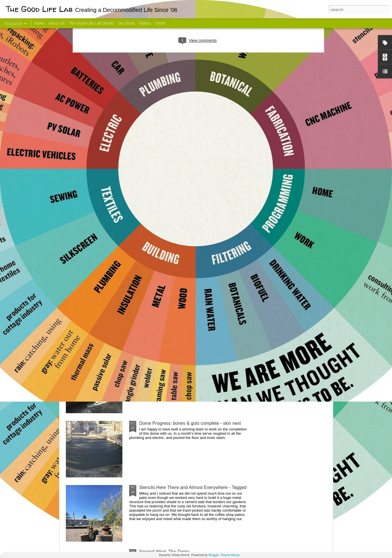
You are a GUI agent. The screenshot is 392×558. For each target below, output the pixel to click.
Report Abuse (230, 555)
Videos (145, 23)
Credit (160, 23)
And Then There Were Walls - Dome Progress (185, 359)
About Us (57, 23)
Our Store (126, 23)
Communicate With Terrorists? (162, 225)
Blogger (214, 555)
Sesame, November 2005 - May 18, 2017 (230, 225)
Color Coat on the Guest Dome (107, 334)
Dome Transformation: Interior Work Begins (182, 270)
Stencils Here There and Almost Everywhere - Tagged (193, 487)
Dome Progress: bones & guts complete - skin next (190, 423)
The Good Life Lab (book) (91, 23)
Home (39, 23)
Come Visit (287, 222)
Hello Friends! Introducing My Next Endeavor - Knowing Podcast (96, 230)
